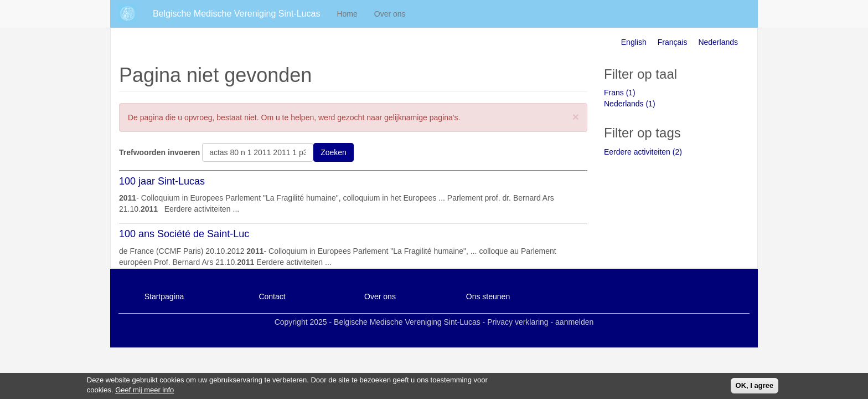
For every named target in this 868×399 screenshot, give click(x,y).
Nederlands (718, 42)
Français (673, 42)
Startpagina (164, 296)
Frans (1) (620, 93)
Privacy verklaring (518, 322)
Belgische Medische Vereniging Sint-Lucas (236, 14)
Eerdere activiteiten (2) (643, 152)
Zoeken (334, 152)
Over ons (390, 14)
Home (347, 14)
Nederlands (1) (630, 104)
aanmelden (574, 322)
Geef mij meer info (144, 392)
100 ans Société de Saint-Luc (184, 234)
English (634, 42)
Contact (272, 296)
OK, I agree (755, 388)
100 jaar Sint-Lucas (162, 181)
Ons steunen (488, 296)
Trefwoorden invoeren (159, 152)
